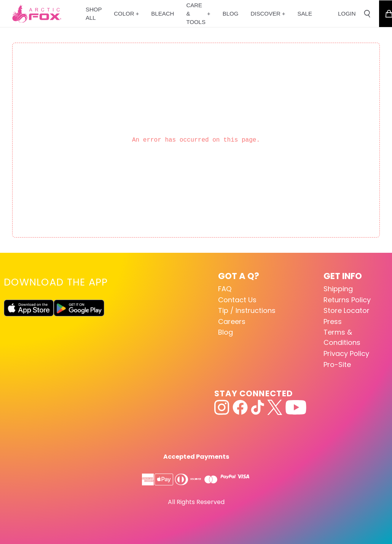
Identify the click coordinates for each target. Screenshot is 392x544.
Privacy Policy (346, 353)
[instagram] (222, 407)
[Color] (126, 14)
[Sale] (305, 14)
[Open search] (367, 14)
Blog (225, 332)
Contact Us (237, 300)
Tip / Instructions (247, 310)
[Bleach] (163, 14)
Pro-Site (337, 365)
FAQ (225, 289)
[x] (275, 407)
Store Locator (347, 310)
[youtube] (296, 407)
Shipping (338, 289)
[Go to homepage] (37, 14)
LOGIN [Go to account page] (347, 14)
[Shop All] (94, 14)
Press (333, 321)
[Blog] (231, 14)
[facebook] (240, 407)
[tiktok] (257, 407)
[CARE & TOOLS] (198, 14)
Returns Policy (347, 300)
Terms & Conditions (342, 337)
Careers (232, 321)
